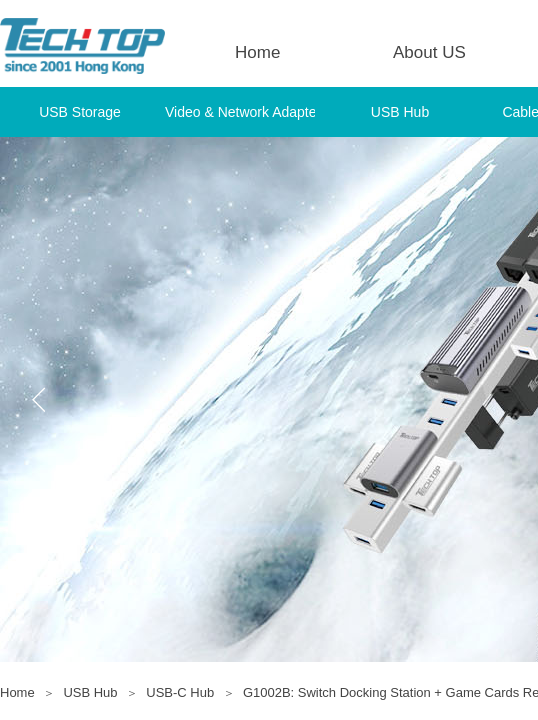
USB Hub (400, 112)
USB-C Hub (180, 692)
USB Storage (80, 112)
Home (257, 52)
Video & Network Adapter (240, 112)
